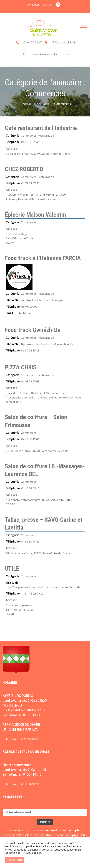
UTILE (12, 569)
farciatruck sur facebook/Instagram (42, 300)
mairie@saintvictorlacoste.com (50, 54)
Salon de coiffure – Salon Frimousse (36, 421)
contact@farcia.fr (26, 313)
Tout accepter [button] (15, 860)
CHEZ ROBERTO (24, 169)
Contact (47, 4)
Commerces (29, 135)
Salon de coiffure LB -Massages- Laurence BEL (45, 470)
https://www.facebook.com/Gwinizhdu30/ (46, 344)
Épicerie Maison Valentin (35, 215)
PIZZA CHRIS (21, 367)
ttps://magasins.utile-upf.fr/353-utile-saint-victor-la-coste (43, 587)
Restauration (46, 135)
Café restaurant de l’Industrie (41, 128)
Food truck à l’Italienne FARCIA (43, 258)
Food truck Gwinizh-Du (33, 330)
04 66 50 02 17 (32, 42)
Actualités (33, 4)
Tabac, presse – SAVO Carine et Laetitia (44, 523)
